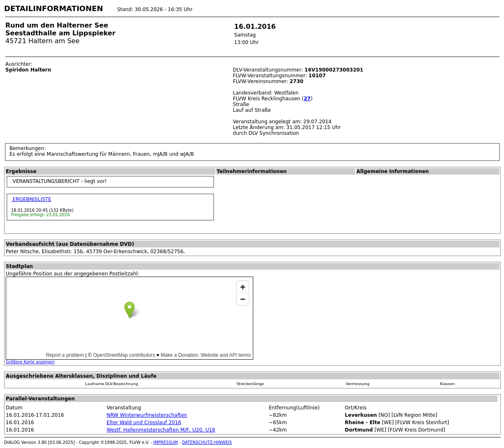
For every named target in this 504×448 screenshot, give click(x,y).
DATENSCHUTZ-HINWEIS (207, 442)
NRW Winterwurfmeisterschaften (147, 415)
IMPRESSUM (166, 442)
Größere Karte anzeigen (30, 362)
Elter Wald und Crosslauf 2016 (144, 423)
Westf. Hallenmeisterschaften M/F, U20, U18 (161, 430)
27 (307, 99)
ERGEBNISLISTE (31, 199)
